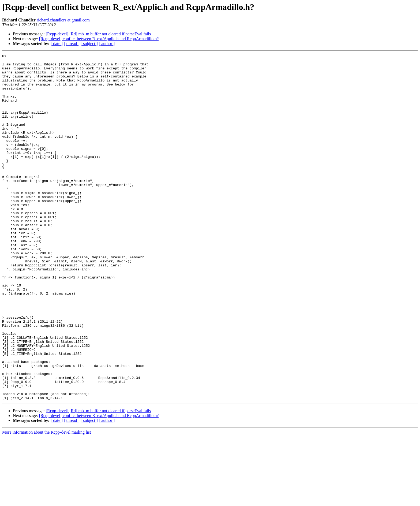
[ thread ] (72, 44)
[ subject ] (89, 44)
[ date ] (57, 44)
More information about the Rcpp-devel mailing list (46, 501)
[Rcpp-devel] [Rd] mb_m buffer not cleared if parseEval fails (98, 34)
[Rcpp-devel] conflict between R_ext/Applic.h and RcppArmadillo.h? (99, 39)
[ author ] (107, 44)
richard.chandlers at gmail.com (63, 20)
